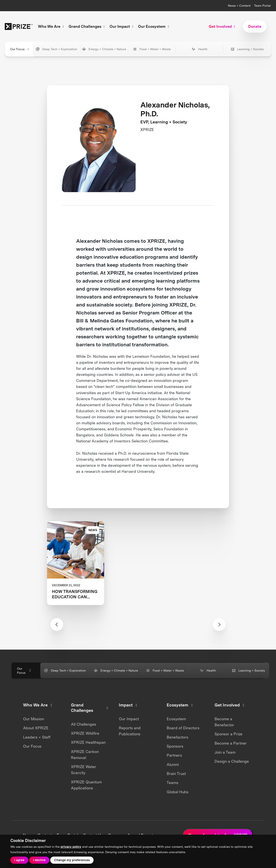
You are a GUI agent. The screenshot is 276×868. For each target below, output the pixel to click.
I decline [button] (39, 860)
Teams (172, 783)
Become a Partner (231, 743)
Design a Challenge (232, 761)
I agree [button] (19, 860)
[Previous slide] (57, 625)
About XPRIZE (36, 728)
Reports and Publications (130, 731)
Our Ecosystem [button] (154, 26)
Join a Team (225, 752)
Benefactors (177, 737)
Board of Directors (183, 728)
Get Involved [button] (223, 26)
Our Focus (32, 746)
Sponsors (175, 746)
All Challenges (84, 724)
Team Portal (262, 5)
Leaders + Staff (37, 737)
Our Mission (34, 719)
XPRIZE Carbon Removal (85, 755)
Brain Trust (176, 774)
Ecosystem (176, 719)
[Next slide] (219, 625)
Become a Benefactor (224, 722)
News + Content (239, 5)
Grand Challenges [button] (87, 26)
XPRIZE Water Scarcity (84, 770)
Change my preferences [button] (72, 860)
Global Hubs (178, 792)
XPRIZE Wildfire (85, 733)
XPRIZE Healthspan (88, 742)
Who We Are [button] (52, 26)
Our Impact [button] (122, 26)
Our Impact (129, 719)
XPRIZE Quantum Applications (86, 785)
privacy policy (71, 847)
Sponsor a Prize (228, 734)
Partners (174, 755)
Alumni (173, 765)
